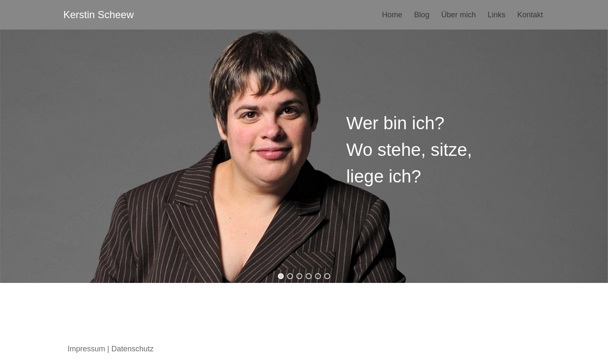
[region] (304, 156)
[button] (281, 276)
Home (392, 15)
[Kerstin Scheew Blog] (99, 15)
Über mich (459, 15)
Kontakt (530, 15)
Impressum (86, 349)
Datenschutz (133, 349)
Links (497, 15)
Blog (422, 15)
